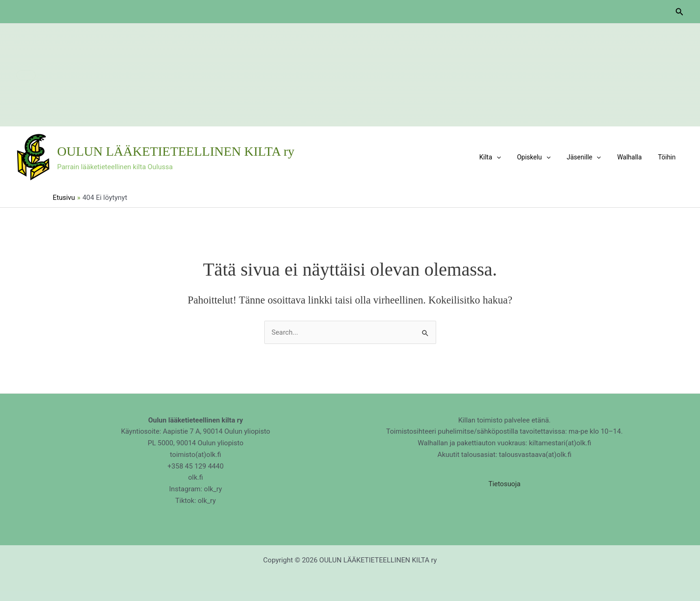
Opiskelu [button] (545, 157)
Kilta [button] (504, 157)
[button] (680, 12)
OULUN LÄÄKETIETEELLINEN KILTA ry (176, 151)
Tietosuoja (504, 484)
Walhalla (634, 157)
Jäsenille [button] (592, 157)
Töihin (668, 157)
